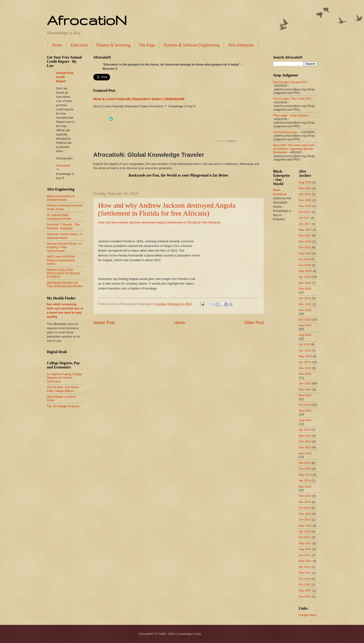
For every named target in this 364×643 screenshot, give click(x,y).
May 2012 (305, 526)
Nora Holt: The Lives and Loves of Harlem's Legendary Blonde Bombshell (294, 149)
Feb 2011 (305, 573)
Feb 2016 (305, 289)
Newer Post (104, 323)
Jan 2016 (305, 298)
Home (57, 45)
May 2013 (305, 475)
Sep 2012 (305, 514)
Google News (308, 615)
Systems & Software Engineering (192, 45)
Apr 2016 (305, 277)
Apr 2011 (305, 567)
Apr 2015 (305, 362)
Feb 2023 (305, 188)
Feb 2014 (305, 441)
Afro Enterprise (241, 45)
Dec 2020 (305, 200)
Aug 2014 (305, 420)
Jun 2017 (305, 224)
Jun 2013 (305, 469)
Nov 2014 (305, 395)
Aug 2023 (305, 182)
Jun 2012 (305, 520)
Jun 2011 (305, 555)
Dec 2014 (305, 389)
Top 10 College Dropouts (63, 406)
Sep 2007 (305, 590)
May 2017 (305, 230)
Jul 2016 (304, 259)
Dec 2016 (305, 241)
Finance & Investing (113, 45)
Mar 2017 (305, 235)
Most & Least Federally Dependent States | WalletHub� (139, 99)
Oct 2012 (305, 508)
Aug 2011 (305, 549)
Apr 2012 (305, 531)
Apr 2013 (305, 481)
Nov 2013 (305, 453)
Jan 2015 (305, 383)
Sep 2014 (305, 411)
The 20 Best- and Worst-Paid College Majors (63, 389)
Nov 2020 (305, 206)
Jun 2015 (305, 350)
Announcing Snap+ (286, 132)
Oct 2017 (305, 212)
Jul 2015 (304, 344)
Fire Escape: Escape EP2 (290, 82)
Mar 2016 (305, 283)
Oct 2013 (305, 463)
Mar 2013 (305, 487)
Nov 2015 (305, 310)
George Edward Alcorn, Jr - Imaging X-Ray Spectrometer (65, 247)
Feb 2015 (305, 374)
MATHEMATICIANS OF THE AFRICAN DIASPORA (65, 285)
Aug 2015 (305, 335)
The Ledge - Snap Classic (290, 115)
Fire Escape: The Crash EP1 (292, 99)
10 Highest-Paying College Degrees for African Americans (65, 378)
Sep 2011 (305, 543)
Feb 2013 (305, 496)
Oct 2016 (305, 247)
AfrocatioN (87, 20)
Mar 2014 (305, 436)
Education (79, 45)
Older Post (254, 323)
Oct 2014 (305, 405)
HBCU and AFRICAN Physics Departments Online (61, 260)
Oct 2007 (305, 585)
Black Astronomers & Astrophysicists (61, 198)
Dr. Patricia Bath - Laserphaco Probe (59, 217)
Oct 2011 (305, 537)
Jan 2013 (305, 502)
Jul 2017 (304, 218)
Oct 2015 (305, 320)
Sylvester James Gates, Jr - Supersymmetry (65, 236)
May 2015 (305, 356)
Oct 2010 (305, 579)
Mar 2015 (305, 368)
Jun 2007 (305, 596)
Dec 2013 (305, 447)
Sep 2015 (305, 325)
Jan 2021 (305, 194)
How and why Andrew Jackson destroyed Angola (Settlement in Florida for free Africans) (167, 209)
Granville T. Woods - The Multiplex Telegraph (63, 226)
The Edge (147, 45)
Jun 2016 (305, 265)
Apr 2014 (305, 430)
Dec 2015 (305, 304)
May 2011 (305, 561)
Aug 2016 (305, 253)
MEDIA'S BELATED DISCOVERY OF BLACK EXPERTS (63, 273)
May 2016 (305, 271)
